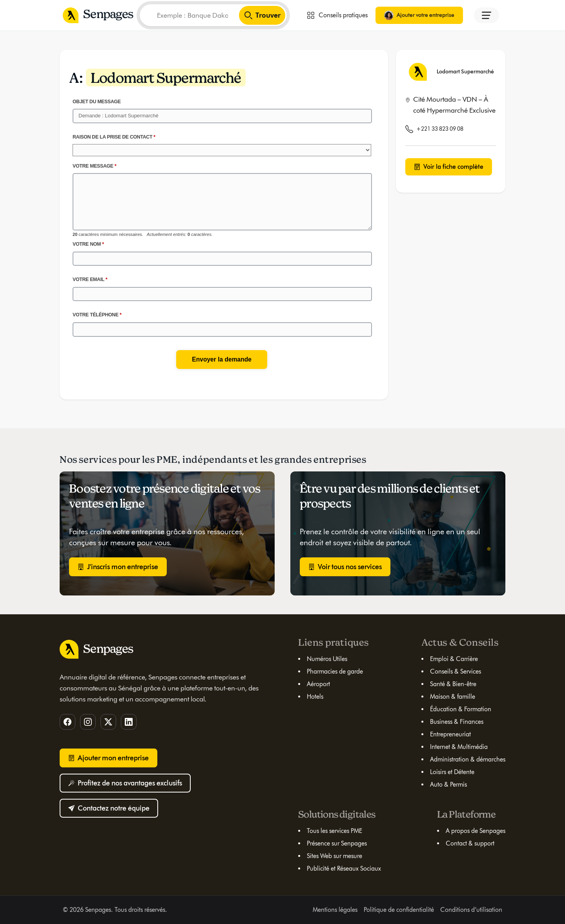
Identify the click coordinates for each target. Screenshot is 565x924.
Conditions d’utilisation (471, 910)
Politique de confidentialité (399, 910)
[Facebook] (67, 722)
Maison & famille (453, 697)
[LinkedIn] (129, 722)
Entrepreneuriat (450, 734)
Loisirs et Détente (452, 772)
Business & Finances (457, 722)
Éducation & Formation (461, 709)
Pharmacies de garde (335, 671)
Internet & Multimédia (459, 747)
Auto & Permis (448, 784)
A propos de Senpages (476, 831)
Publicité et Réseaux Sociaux (344, 868)
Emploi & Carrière (454, 659)
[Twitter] (108, 722)
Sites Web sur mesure (334, 856)
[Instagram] (88, 722)
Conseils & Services (456, 671)
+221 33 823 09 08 (440, 129)
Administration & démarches (468, 759)
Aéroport (318, 684)
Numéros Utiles (327, 659)
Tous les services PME (334, 831)
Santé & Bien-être (453, 684)
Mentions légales (335, 910)
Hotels (315, 697)
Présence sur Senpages (337, 843)
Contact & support (470, 843)
